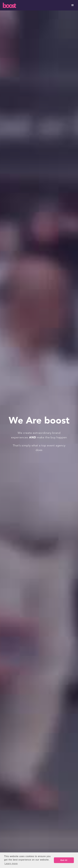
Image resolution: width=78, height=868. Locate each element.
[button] (73, 5)
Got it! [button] (64, 860)
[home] (33, 5)
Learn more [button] (11, 864)
